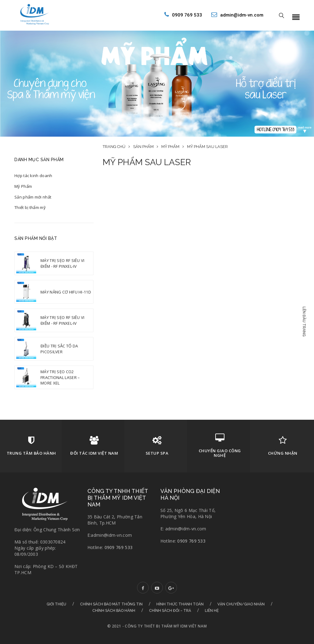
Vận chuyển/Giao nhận (241, 604)
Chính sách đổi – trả (170, 611)
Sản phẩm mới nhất (33, 197)
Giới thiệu (56, 604)
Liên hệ (212, 611)
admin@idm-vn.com (237, 15)
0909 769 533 (183, 15)
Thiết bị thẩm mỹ (30, 207)
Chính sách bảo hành (114, 611)
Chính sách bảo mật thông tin (111, 604)
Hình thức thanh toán (180, 604)
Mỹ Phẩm (23, 186)
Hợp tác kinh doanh (33, 176)
